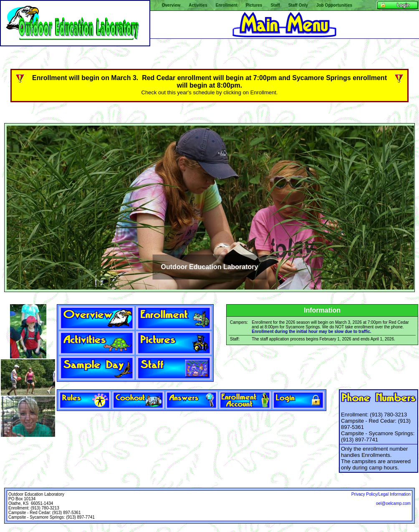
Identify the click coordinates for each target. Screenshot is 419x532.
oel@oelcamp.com (393, 503)
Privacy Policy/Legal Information (381, 494)
